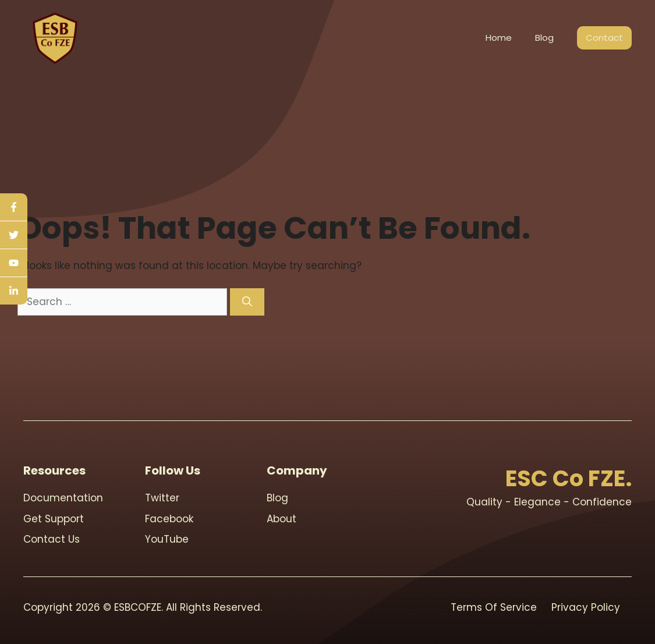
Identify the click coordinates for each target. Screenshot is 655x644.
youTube (167, 539)
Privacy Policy (586, 607)
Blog (544, 38)
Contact (604, 38)
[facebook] (14, 207)
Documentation (63, 498)
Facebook (169, 519)
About (282, 519)
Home (499, 38)
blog (277, 498)
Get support (54, 519)
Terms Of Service (494, 607)
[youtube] (14, 263)
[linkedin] (14, 291)
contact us (52, 539)
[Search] (247, 302)
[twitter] (14, 235)
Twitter (162, 498)
